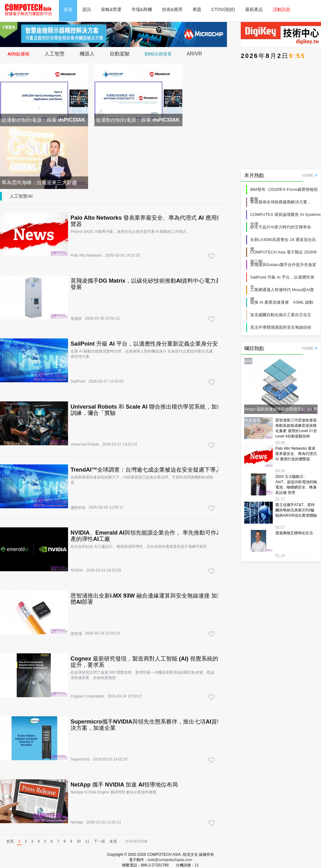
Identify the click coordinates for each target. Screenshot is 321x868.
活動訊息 (282, 9)
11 (87, 841)
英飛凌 (76, 319)
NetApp (77, 822)
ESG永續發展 (158, 54)
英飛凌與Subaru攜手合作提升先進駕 (283, 265)
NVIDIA (77, 570)
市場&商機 (142, 9)
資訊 (87, 9)
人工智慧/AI (21, 196)
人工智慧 (55, 54)
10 (79, 841)
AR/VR (195, 54)
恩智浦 (76, 634)
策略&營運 (111, 9)
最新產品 (254, 9)
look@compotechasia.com (170, 860)
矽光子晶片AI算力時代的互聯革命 (281, 227)
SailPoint (78, 381)
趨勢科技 (78, 508)
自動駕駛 (120, 54)
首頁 (68, 9)
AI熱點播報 (18, 54)
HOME (310, 175)
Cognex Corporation (87, 696)
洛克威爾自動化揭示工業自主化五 (281, 315)
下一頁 (99, 841)
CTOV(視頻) (223, 9)
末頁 (113, 841)
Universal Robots (85, 444)
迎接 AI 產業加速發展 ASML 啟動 (282, 302)
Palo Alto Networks (86, 255)
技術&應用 (172, 9)
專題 (197, 9)
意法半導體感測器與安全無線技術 (281, 327)
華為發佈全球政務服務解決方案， (281, 202)
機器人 (87, 54)
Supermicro (80, 759)
